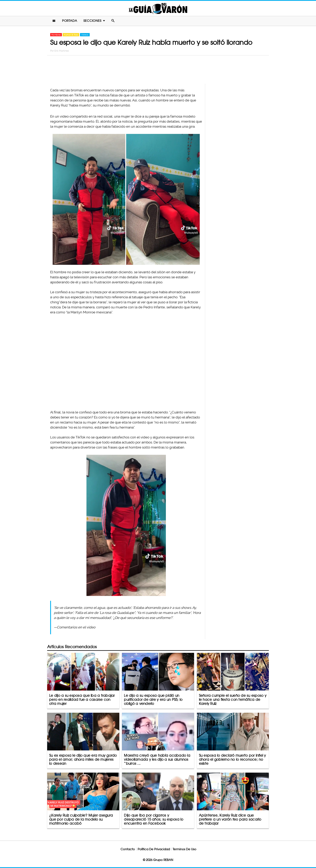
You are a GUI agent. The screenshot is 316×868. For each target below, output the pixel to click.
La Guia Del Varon (158, 8)
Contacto (128, 849)
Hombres (56, 35)
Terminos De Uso (185, 849)
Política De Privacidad (154, 849)
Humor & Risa (71, 35)
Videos (85, 35)
